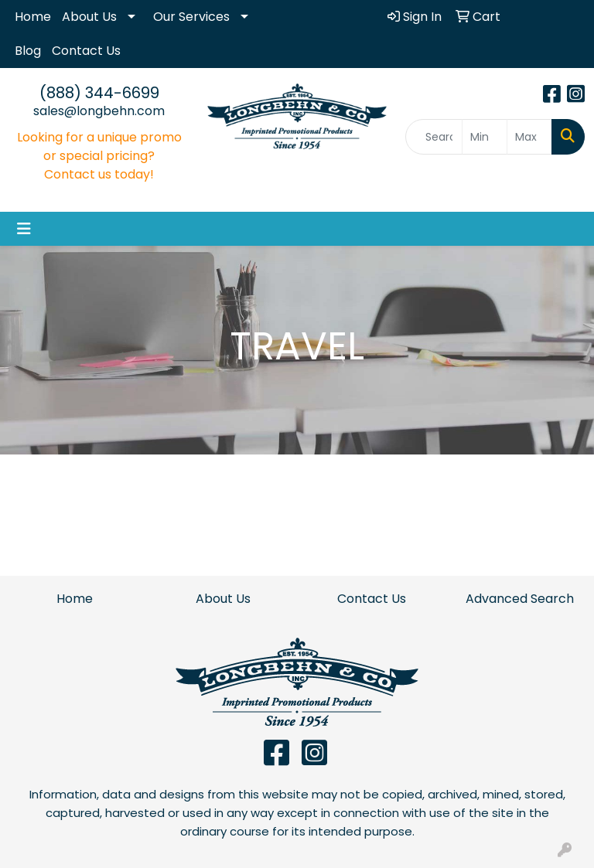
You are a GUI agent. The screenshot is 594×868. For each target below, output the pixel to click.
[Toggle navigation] (24, 229)
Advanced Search (520, 599)
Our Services (191, 17)
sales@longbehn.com (99, 111)
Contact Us (86, 51)
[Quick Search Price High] (529, 137)
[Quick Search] (434, 137)
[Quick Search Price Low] (485, 137)
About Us (89, 17)
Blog (28, 51)
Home (33, 17)
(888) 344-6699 (99, 93)
